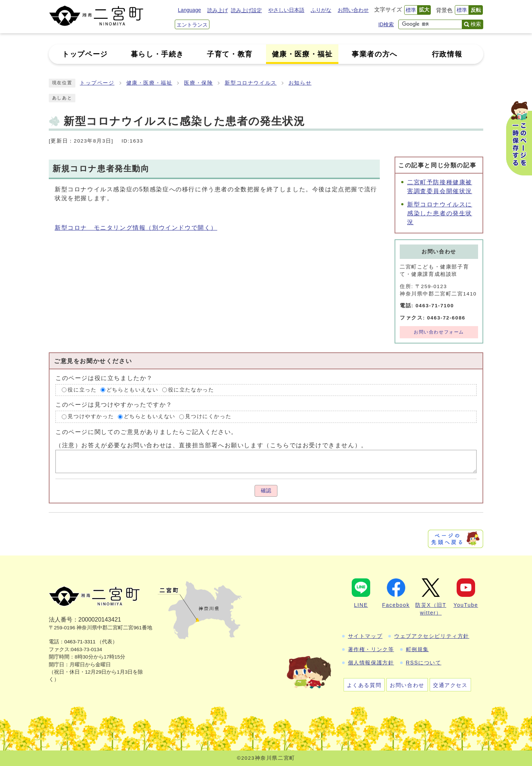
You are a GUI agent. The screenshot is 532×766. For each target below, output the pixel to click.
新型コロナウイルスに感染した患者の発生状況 (440, 213)
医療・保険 (198, 83)
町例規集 (417, 649)
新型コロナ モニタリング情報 (136, 228)
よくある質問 (364, 685)
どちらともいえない (132, 390)
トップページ (97, 83)
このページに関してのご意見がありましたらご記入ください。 (146, 432)
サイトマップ (365, 636)
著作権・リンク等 (371, 649)
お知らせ (300, 83)
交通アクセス (450, 685)
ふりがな (321, 10)
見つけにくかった (208, 416)
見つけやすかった (91, 416)
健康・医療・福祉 (149, 83)
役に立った (82, 390)
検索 (476, 24)
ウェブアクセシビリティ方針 (432, 636)
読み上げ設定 (246, 10)
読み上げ (218, 10)
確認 (266, 491)
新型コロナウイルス (250, 83)
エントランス (192, 25)
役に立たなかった (191, 390)
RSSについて (424, 663)
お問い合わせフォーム (439, 332)
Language (190, 10)
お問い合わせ (353, 10)
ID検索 (386, 24)
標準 (411, 10)
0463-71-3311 (80, 642)
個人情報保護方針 (371, 663)
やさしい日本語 (286, 10)
